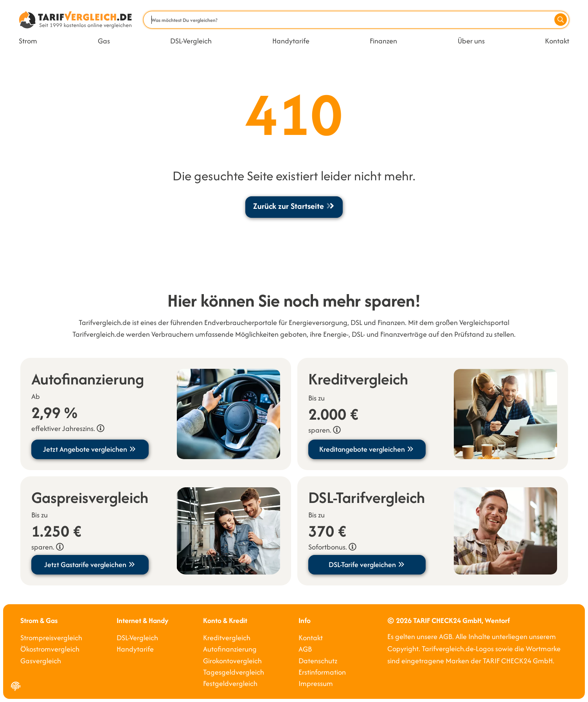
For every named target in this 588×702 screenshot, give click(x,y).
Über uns (471, 41)
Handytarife (291, 41)
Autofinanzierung (230, 649)
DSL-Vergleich (191, 41)
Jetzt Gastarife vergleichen (90, 565)
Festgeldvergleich (230, 683)
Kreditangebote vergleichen (367, 449)
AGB (305, 649)
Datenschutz (318, 661)
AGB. (446, 636)
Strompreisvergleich (51, 638)
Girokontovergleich (232, 661)
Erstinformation (322, 672)
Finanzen (383, 41)
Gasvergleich (41, 661)
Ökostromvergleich (50, 649)
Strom (28, 41)
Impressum (316, 683)
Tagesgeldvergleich (234, 672)
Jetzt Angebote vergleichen (90, 449)
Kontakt (557, 41)
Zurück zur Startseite (294, 206)
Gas (104, 41)
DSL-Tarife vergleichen (367, 565)
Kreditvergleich (227, 638)
